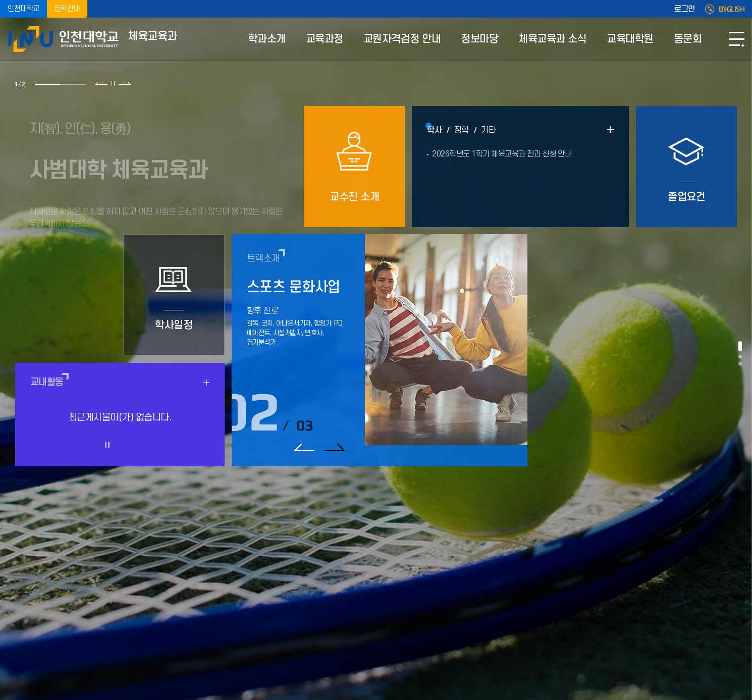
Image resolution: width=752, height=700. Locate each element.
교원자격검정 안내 (402, 39)
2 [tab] (73, 84)
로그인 (685, 9)
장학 (462, 130)
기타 (488, 130)
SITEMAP (737, 39)
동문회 (688, 39)
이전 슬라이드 (102, 83)
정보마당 (479, 39)
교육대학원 (630, 39)
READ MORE (610, 130)
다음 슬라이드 (124, 83)
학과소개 (267, 39)
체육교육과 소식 (552, 39)
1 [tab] (47, 84)
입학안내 (67, 9)
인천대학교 (23, 9)
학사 (434, 130)
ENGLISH (732, 9)
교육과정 (325, 39)
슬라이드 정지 (113, 83)
